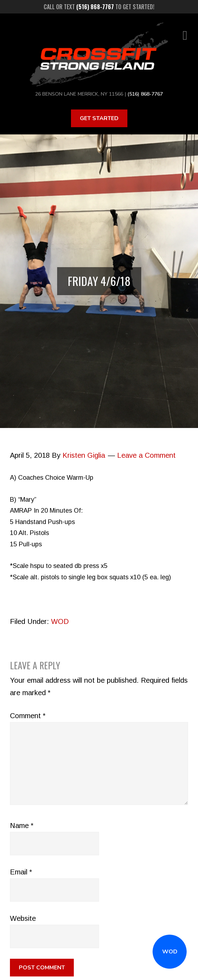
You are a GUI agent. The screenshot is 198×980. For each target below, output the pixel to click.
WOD (170, 952)
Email (21, 872)
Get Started (99, 118)
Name (22, 826)
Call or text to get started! (99, 7)
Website (23, 918)
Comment (28, 716)
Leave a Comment (146, 455)
